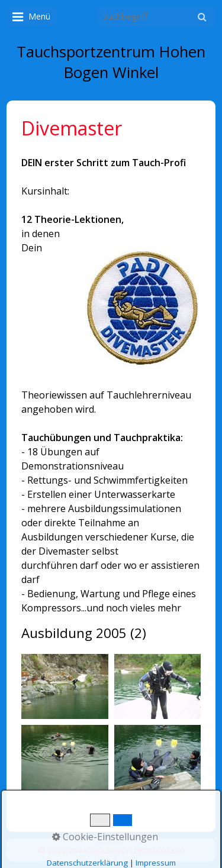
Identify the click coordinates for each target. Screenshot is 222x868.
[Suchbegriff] (156, 17)
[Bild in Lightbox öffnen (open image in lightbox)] (65, 686)
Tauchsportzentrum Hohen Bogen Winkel (111, 62)
